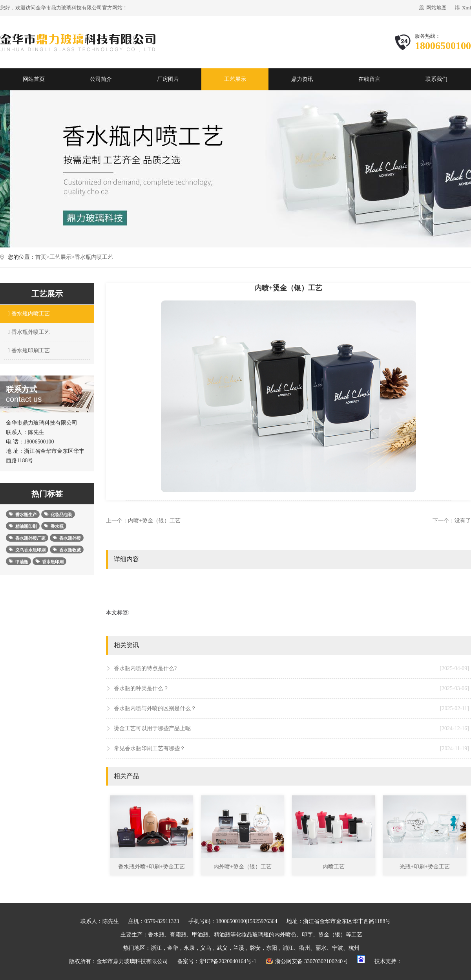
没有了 (463, 521)
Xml (466, 8)
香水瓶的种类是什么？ (291, 689)
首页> (42, 257)
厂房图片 (168, 79)
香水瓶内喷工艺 (94, 257)
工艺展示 (235, 79)
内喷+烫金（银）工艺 (154, 521)
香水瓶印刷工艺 (28, 351)
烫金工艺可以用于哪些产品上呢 (291, 729)
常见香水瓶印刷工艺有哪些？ (291, 749)
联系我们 (436, 79)
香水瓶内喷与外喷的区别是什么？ (291, 709)
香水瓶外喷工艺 (28, 332)
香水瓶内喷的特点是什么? (291, 669)
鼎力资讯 (302, 79)
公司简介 (101, 79)
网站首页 (34, 79)
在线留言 (369, 79)
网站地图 (436, 8)
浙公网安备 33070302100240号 (312, 961)
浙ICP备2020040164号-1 (228, 961)
